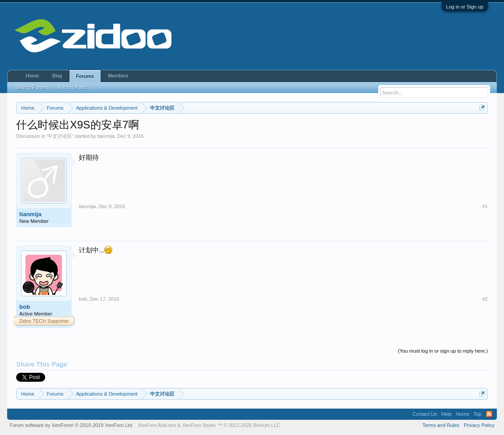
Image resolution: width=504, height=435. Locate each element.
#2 (485, 299)
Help (446, 414)
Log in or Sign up (465, 7)
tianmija (106, 136)
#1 (485, 206)
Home (32, 76)
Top (478, 414)
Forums (85, 76)
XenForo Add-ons (157, 425)
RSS (489, 414)
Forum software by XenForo (71, 425)
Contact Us (425, 414)
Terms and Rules (441, 425)
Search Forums (32, 87)
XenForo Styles (199, 425)
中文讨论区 (60, 136)
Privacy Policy (479, 425)
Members (118, 76)
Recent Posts (72, 87)
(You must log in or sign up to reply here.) (443, 351)
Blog (57, 76)
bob (25, 307)
